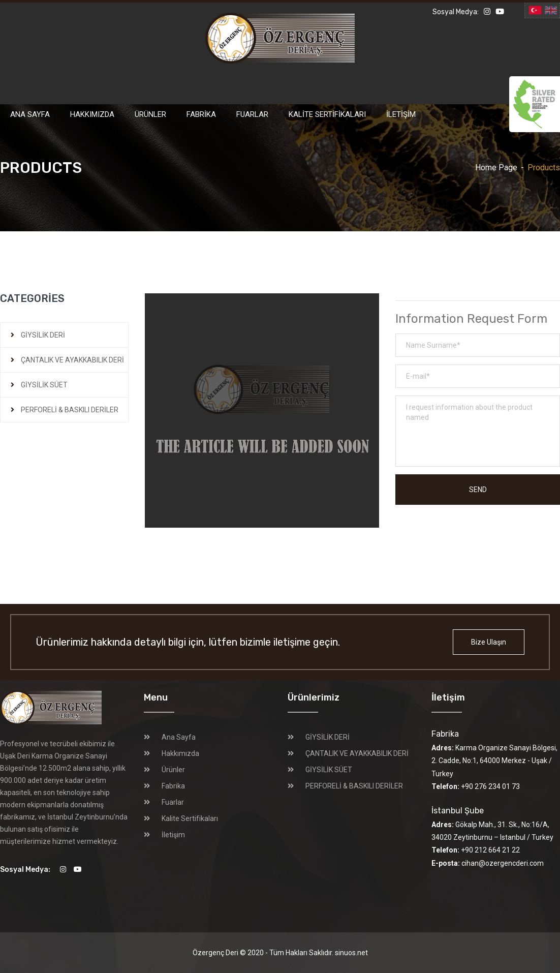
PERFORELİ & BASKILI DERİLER (70, 410)
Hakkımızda (92, 114)
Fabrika (201, 114)
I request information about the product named (478, 431)
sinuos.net (351, 953)
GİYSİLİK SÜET (44, 385)
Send (478, 490)
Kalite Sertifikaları (327, 114)
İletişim (401, 114)
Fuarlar (252, 114)
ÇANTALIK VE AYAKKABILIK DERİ (72, 360)
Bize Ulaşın (489, 642)
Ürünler (150, 114)
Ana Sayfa (30, 114)
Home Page (496, 168)
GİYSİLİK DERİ (43, 335)
